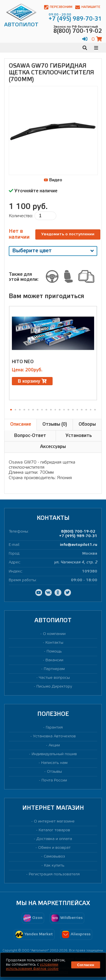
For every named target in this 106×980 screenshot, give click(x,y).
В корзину (32, 381)
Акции (54, 745)
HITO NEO (23, 362)
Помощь (54, 651)
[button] (11, 410)
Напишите (88, 7)
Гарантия (54, 728)
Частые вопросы (54, 678)
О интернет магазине (54, 821)
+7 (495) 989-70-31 (78, 536)
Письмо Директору (54, 687)
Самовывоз (54, 857)
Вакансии (54, 660)
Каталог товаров (54, 830)
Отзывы (54, 772)
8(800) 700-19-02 (78, 532)
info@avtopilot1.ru (79, 545)
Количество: (21, 216)
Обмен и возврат (54, 848)
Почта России (54, 780)
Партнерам (54, 669)
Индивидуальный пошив (54, 754)
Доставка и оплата (54, 839)
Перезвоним (58, 7)
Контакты (54, 643)
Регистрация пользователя (54, 874)
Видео (53, 180)
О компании (54, 634)
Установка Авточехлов (54, 736)
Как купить (54, 866)
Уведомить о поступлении (68, 234)
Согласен (86, 965)
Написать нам (54, 763)
